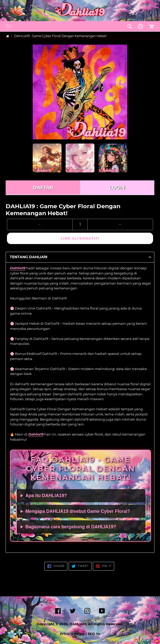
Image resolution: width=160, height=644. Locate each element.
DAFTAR (43, 188)
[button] (9, 26)
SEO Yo (94, 634)
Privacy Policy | (74, 634)
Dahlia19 (18, 268)
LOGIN (117, 188)
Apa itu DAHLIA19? (46, 496)
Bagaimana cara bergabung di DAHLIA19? (71, 527)
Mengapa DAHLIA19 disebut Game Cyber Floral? (78, 511)
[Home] (8, 36)
